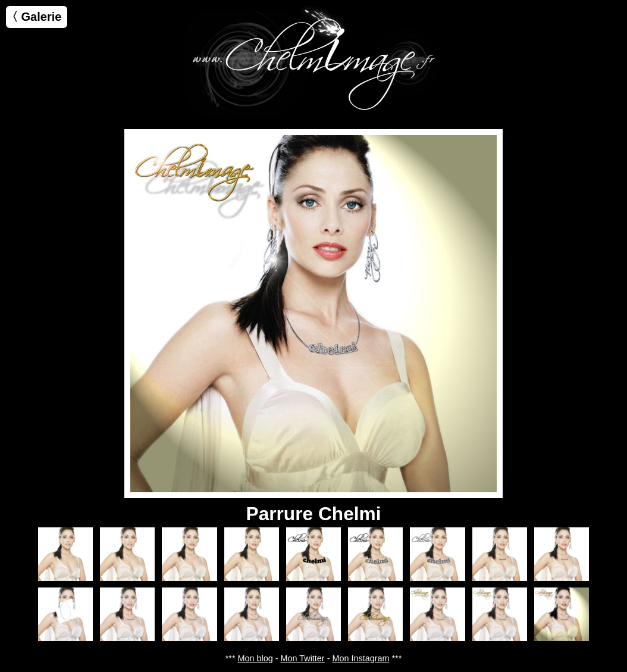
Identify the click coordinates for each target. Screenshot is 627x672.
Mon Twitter (303, 658)
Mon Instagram (360, 658)
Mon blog (255, 658)
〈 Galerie (34, 17)
